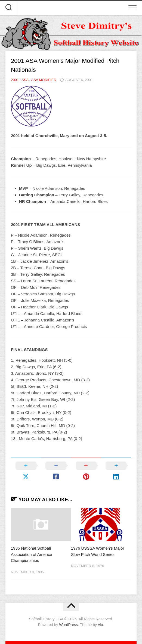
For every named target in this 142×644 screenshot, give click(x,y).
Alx (100, 625)
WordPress (68, 625)
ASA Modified (44, 80)
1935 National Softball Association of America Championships (32, 554)
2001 (15, 80)
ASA (25, 80)
